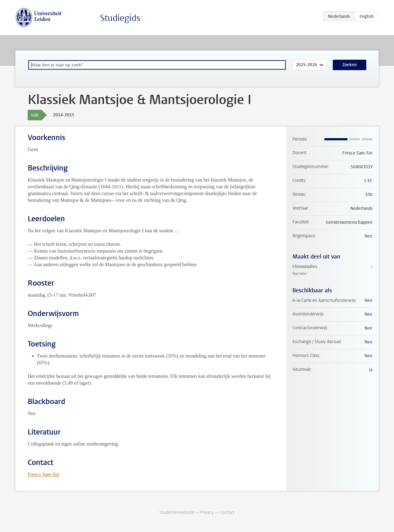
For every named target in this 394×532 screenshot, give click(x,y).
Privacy (207, 512)
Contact (227, 512)
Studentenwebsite (177, 512)
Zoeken (350, 65)
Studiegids (120, 18)
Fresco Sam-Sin (43, 474)
